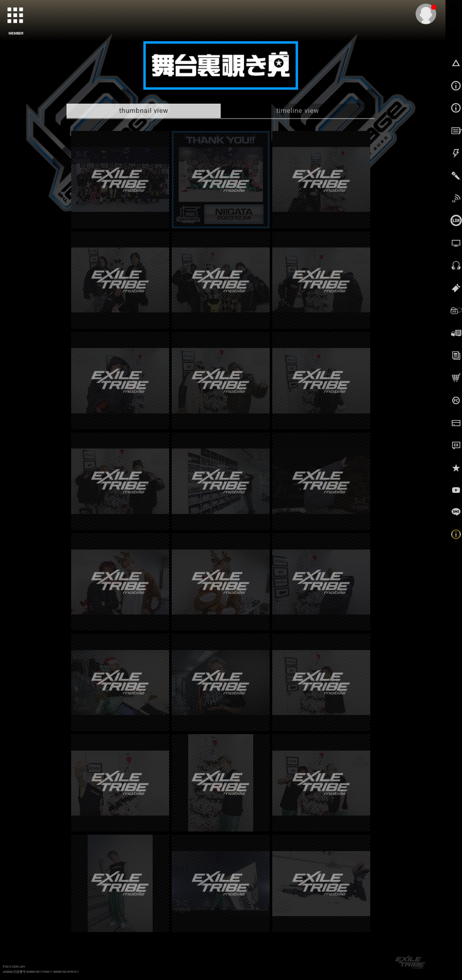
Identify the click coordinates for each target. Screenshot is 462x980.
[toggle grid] (16, 16)
